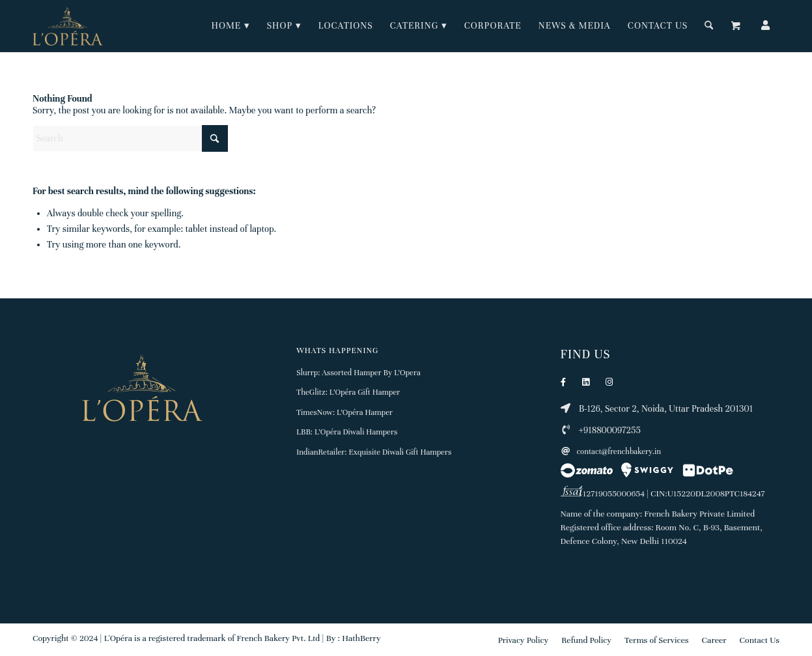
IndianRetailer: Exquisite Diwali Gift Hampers (374, 452)
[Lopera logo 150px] (68, 26)
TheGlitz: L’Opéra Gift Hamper (348, 392)
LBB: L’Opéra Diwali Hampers (347, 432)
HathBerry (361, 638)
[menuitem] (231, 26)
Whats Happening (337, 350)
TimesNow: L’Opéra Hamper (344, 412)
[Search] (709, 26)
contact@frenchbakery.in (611, 451)
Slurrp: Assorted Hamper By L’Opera (358, 373)
